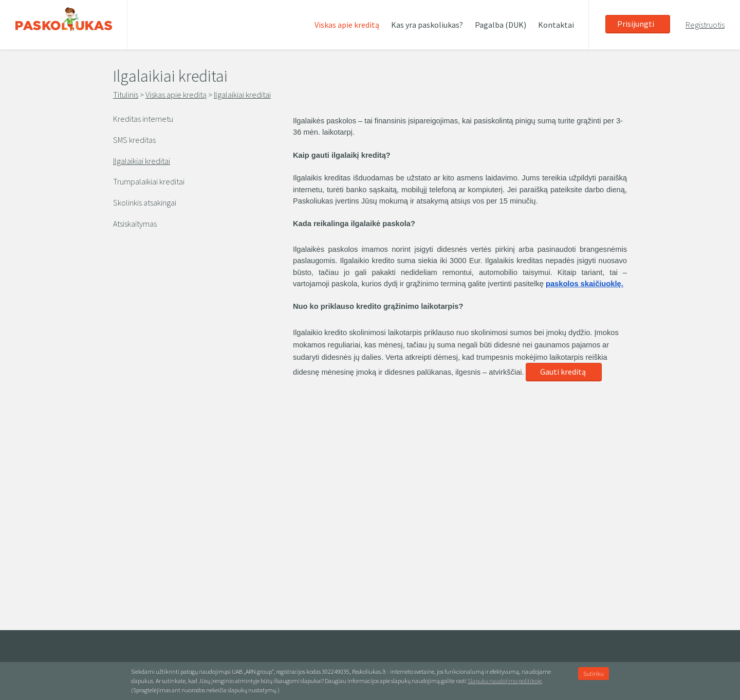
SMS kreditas (134, 140)
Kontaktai (556, 25)
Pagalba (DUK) (501, 25)
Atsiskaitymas (135, 224)
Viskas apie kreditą (347, 25)
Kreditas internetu (143, 119)
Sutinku (594, 674)
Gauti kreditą (563, 372)
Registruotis (705, 25)
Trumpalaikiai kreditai (149, 181)
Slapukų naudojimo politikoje (505, 681)
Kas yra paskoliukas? (427, 25)
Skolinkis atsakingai (145, 202)
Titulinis (126, 95)
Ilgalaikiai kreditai (242, 95)
